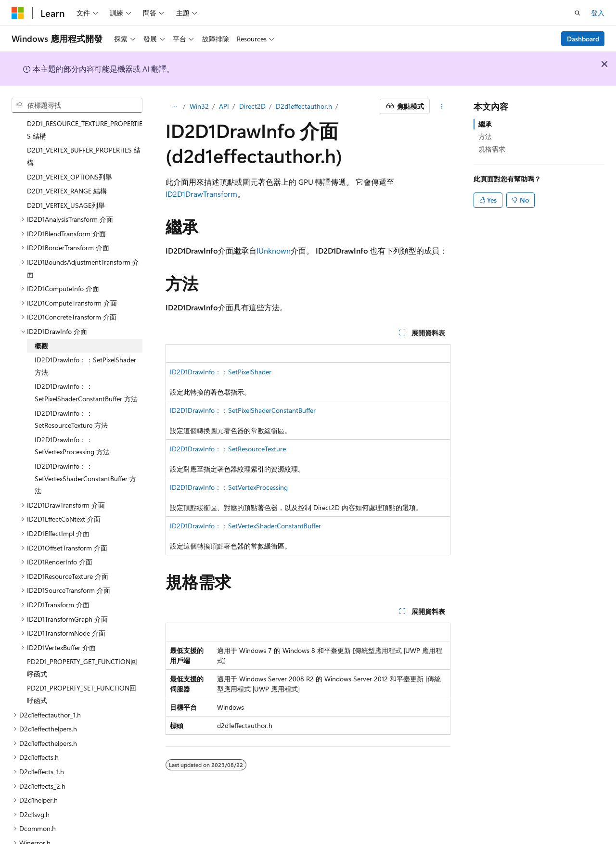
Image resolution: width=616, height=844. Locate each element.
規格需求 (492, 149)
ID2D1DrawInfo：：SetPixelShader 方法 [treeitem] (85, 338)
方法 (485, 136)
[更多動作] (442, 106)
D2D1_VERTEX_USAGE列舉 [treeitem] (66, 177)
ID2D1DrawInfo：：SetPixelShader (221, 372)
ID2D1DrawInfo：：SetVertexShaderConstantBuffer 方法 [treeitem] (85, 450)
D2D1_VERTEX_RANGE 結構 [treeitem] (67, 163)
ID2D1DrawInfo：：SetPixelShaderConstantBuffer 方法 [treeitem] (86, 364)
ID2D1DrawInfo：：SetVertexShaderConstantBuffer (245, 526)
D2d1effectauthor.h (304, 106)
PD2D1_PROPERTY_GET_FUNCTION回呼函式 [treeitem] (82, 640)
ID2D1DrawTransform (201, 194)
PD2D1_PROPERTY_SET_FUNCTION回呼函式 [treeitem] (82, 666)
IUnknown (274, 250)
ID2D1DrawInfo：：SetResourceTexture (228, 449)
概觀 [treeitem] (41, 318)
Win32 (199, 106)
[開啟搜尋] (577, 13)
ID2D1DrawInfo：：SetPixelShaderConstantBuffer (243, 410)
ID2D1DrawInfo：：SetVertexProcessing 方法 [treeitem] (72, 418)
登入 (598, 13)
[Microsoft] (18, 13)
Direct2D (252, 106)
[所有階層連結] (174, 106)
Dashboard (583, 39)
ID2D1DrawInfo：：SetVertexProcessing (229, 487)
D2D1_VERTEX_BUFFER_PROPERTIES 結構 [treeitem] (84, 128)
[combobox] (77, 105)
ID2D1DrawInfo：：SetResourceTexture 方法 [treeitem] (71, 391)
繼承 (485, 124)
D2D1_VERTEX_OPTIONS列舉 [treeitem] (70, 149)
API (224, 106)
